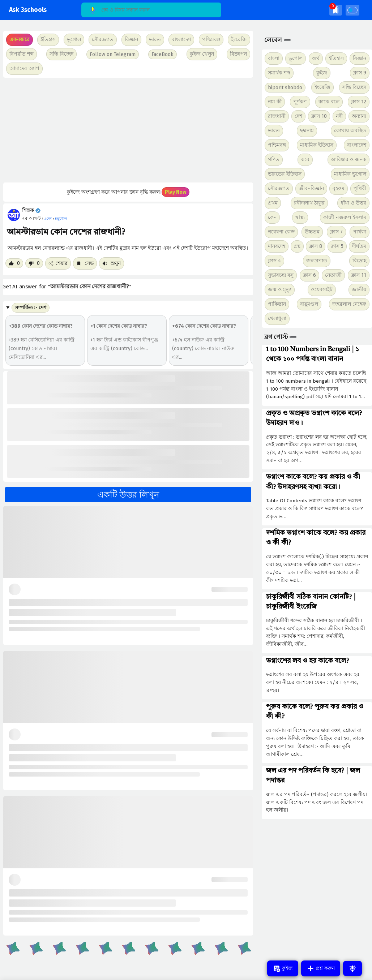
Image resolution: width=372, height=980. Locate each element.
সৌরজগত (279, 188)
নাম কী (275, 102)
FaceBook (163, 54)
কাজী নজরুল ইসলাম (345, 217)
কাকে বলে (329, 102)
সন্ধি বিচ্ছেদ (61, 54)
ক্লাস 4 (274, 261)
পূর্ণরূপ (300, 102)
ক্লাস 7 (336, 232)
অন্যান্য (359, 116)
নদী (339, 116)
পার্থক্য (360, 232)
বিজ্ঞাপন (238, 54)
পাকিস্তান (277, 304)
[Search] (151, 10)
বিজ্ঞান (360, 58)
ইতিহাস (336, 58)
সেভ (85, 263)
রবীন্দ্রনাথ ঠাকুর (309, 203)
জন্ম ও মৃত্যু (280, 290)
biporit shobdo (285, 88)
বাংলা (274, 58)
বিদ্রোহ (359, 261)
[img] (336, 10)
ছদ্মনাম (307, 131)
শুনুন (112, 263)
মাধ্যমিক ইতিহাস (317, 145)
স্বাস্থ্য (300, 217)
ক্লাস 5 (337, 246)
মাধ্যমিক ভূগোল (350, 174)
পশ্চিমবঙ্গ (211, 40)
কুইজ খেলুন (202, 54)
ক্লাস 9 (360, 73)
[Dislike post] (34, 263)
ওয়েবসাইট (322, 290)
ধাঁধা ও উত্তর (353, 203)
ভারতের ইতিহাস (285, 174)
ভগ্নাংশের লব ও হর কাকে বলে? (307, 661)
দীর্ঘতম (359, 246)
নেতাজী (333, 275)
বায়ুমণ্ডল (309, 304)
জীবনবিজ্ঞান (311, 188)
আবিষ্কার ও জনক (349, 160)
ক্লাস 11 (359, 275)
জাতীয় (359, 290)
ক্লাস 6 (309, 275)
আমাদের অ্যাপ (24, 68)
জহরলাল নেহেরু (349, 304)
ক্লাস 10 (319, 116)
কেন (272, 217)
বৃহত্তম (339, 188)
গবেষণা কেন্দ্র (281, 232)
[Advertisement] (127, 130)
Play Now (176, 192)
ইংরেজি (239, 40)
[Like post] (14, 263)
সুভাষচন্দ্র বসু (281, 275)
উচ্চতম (312, 232)
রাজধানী (277, 116)
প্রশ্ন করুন (321, 968)
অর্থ (316, 58)
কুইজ (322, 73)
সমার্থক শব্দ (279, 73)
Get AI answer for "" (71, 286)
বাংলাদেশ (357, 145)
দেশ (298, 116)
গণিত (274, 160)
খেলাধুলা (277, 319)
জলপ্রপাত (317, 261)
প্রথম (273, 203)
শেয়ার (58, 263)
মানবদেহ (277, 246)
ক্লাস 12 (359, 102)
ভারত (274, 131)
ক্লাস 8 (316, 246)
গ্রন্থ (297, 246)
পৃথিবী (360, 188)
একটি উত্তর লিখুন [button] (128, 495)
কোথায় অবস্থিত (350, 131)
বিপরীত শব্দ (22, 54)
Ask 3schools (28, 10)
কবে (305, 160)
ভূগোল (296, 58)
